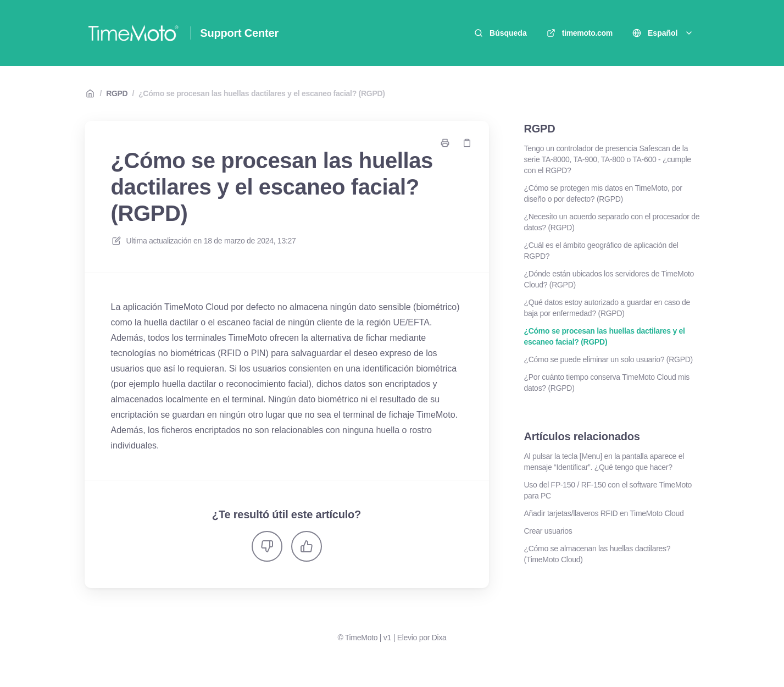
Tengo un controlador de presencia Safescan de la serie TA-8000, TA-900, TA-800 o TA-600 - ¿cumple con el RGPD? (608, 159)
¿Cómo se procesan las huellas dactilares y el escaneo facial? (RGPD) (262, 93)
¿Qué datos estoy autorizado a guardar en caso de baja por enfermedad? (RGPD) (607, 308)
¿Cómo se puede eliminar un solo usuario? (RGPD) (608, 359)
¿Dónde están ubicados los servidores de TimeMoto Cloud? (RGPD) (609, 279)
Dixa (439, 638)
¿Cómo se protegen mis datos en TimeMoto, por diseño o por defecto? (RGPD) (603, 193)
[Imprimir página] (445, 143)
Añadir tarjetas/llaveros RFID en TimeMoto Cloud (604, 513)
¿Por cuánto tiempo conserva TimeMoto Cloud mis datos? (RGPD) (607, 383)
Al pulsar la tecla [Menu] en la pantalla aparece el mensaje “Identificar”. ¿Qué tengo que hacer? (604, 462)
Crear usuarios (548, 531)
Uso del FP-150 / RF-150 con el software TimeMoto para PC (608, 490)
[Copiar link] (467, 143)
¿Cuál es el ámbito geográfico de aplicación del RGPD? (601, 251)
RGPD (117, 93)
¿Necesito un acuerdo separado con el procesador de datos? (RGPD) (612, 222)
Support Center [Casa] (239, 33)
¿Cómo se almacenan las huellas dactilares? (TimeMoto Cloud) (597, 554)
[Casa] (134, 33)
